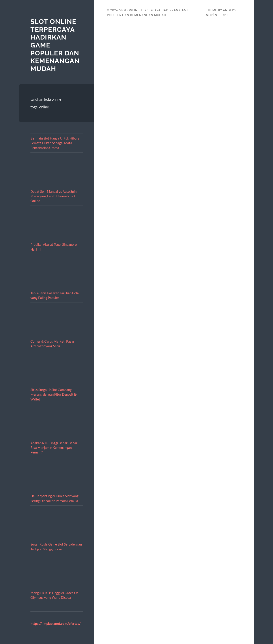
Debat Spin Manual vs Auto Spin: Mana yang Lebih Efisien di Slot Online (54, 196)
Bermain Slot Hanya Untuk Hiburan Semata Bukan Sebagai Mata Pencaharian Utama (56, 143)
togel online (40, 107)
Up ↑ (225, 15)
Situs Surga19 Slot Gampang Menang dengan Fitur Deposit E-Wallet (54, 394)
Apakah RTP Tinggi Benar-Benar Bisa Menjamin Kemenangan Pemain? (54, 448)
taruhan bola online (46, 99)
